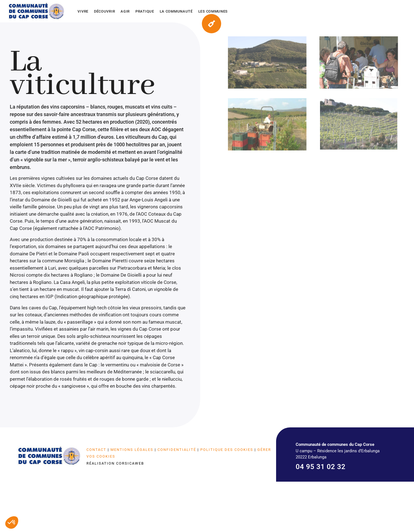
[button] (12, 522)
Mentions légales (132, 450)
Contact (96, 450)
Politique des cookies (227, 450)
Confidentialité (177, 450)
